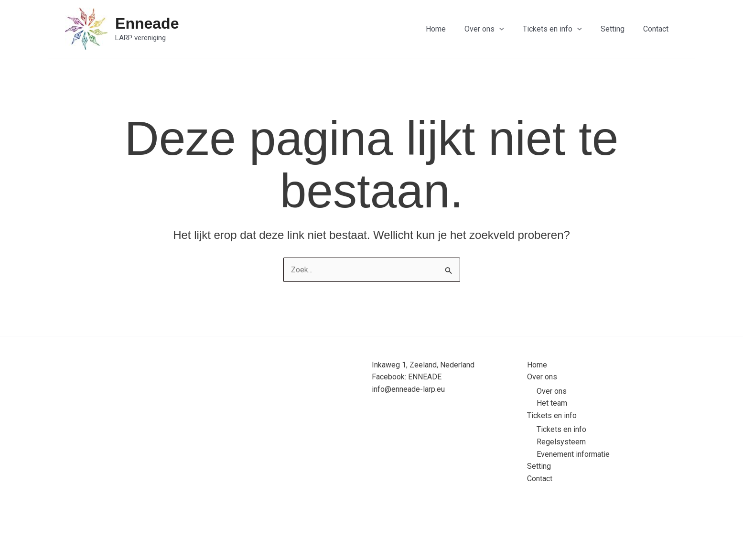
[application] (512, 29)
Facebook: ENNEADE (407, 377)
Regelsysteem (561, 442)
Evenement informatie (573, 454)
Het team (552, 403)
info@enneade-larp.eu (408, 389)
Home (452, 29)
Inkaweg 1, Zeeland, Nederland (423, 364)
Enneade (147, 23)
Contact (658, 29)
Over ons (497, 29)
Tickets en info (561, 29)
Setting (618, 29)
